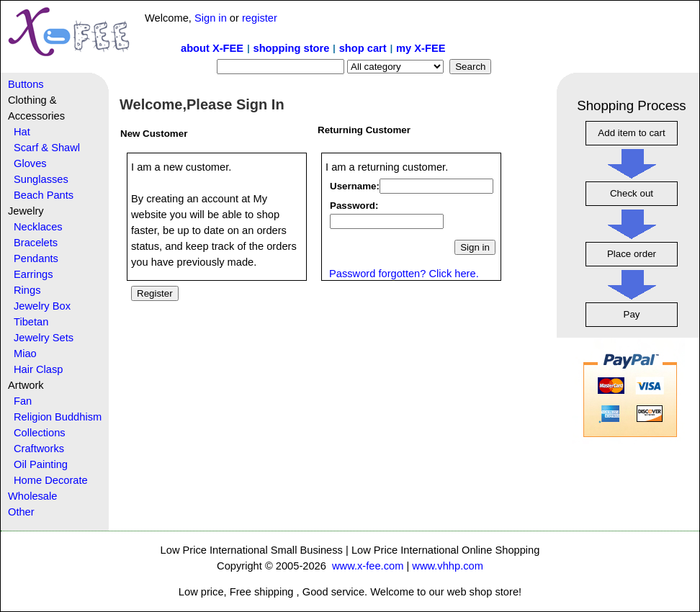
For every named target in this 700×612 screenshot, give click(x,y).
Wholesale (32, 496)
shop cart (363, 48)
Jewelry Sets (44, 338)
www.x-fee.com (368, 566)
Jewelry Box (42, 306)
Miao (25, 354)
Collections (40, 433)
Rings (27, 290)
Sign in (211, 18)
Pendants (36, 258)
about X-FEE (212, 48)
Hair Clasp (38, 369)
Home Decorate (51, 480)
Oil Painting (41, 464)
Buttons (26, 84)
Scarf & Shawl (47, 148)
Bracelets (36, 243)
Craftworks (39, 449)
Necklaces (38, 227)
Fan (23, 401)
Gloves (30, 163)
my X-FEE (421, 48)
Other (21, 512)
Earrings (33, 274)
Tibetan (31, 322)
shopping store (291, 48)
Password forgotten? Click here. (404, 274)
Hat (22, 132)
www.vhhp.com (448, 566)
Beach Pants (44, 195)
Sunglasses (41, 179)
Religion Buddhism (58, 417)
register (260, 18)
